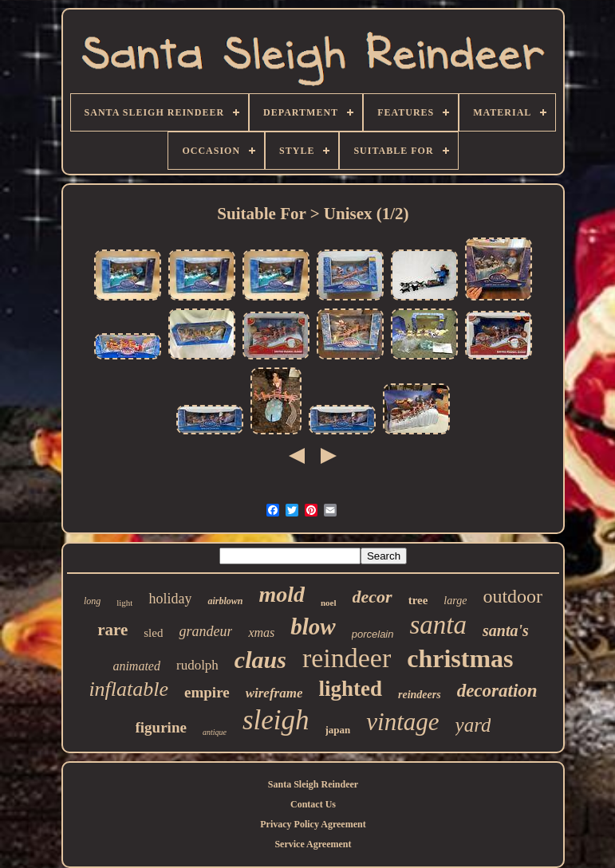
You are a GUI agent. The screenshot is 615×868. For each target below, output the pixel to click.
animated (136, 666)
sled (153, 633)
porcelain (373, 634)
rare (112, 630)
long (92, 601)
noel (329, 603)
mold (282, 594)
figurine (161, 727)
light (124, 603)
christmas (460, 658)
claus (260, 660)
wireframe (274, 693)
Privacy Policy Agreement (313, 824)
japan (338, 730)
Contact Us (313, 804)
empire (207, 692)
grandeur (205, 631)
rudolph (197, 665)
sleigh (276, 720)
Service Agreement (313, 844)
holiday (170, 599)
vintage (402, 722)
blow (313, 626)
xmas (261, 632)
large (455, 601)
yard (473, 725)
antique (215, 732)
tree (418, 600)
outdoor (512, 596)
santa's (506, 630)
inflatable (128, 689)
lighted (350, 689)
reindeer (347, 658)
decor (373, 597)
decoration (497, 691)
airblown (225, 601)
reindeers (420, 695)
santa (438, 625)
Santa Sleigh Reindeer (313, 784)
